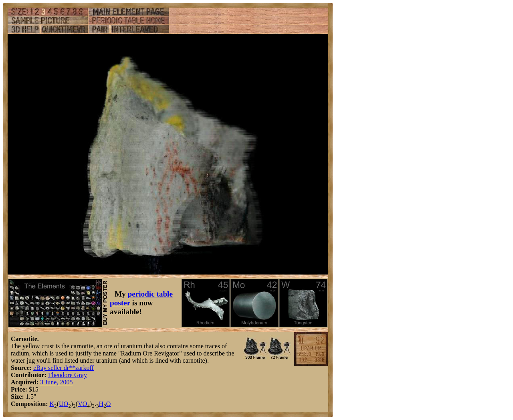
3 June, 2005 (56, 382)
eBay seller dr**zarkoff (64, 368)
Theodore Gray (68, 375)
